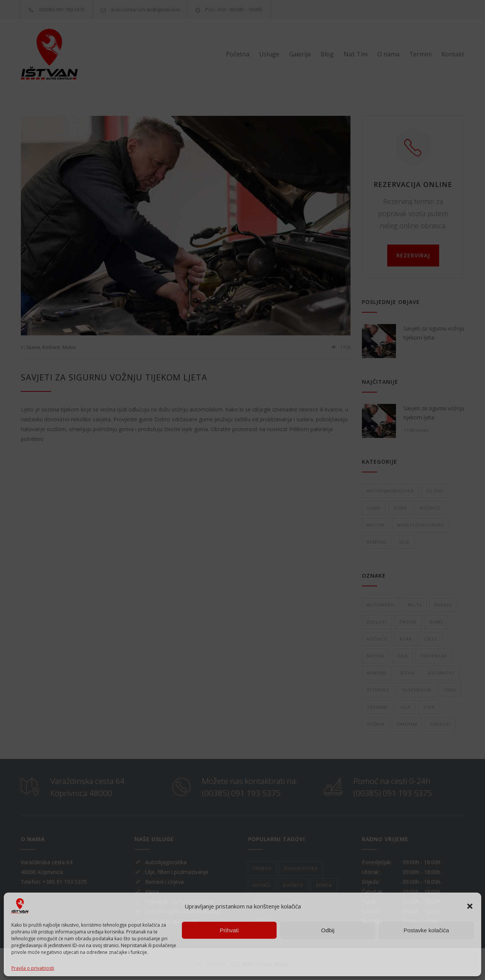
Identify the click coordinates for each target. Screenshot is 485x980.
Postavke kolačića (426, 930)
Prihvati (229, 930)
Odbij (328, 930)
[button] (470, 906)
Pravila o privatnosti (33, 968)
